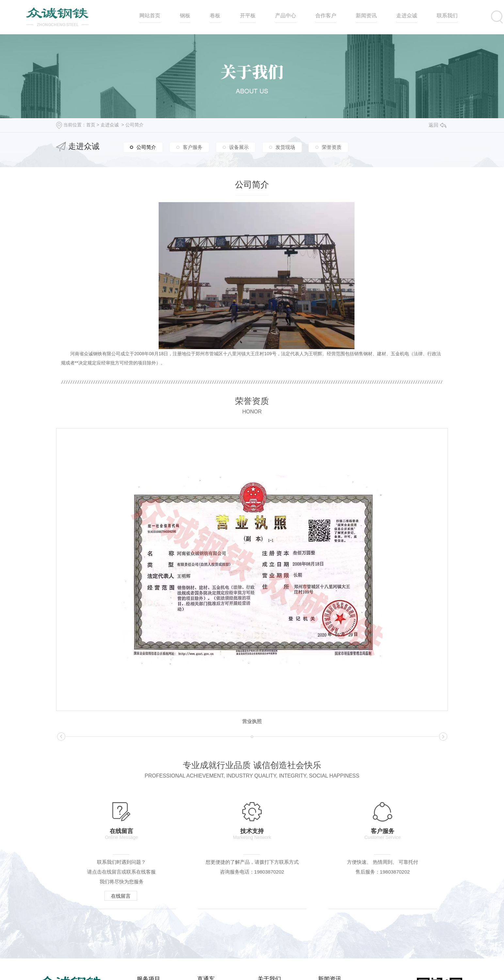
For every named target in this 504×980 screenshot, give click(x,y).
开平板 (248, 16)
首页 (91, 125)
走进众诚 (407, 16)
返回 (437, 125)
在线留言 (121, 896)
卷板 (215, 16)
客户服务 (193, 147)
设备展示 (239, 147)
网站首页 (150, 16)
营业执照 (252, 721)
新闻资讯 (366, 16)
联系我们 (447, 16)
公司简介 (134, 125)
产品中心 (286, 16)
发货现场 (285, 147)
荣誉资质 (332, 147)
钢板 (185, 16)
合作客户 (326, 16)
